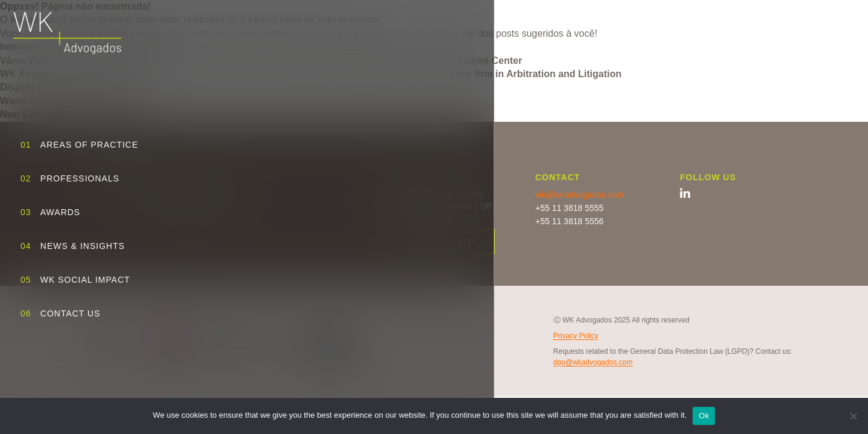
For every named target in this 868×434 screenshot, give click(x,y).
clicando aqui (203, 33)
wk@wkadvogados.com (580, 195)
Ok (704, 416)
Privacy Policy (576, 336)
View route (443, 242)
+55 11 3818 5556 (569, 221)
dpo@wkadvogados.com (593, 362)
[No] (853, 416)
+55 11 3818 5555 (569, 208)
